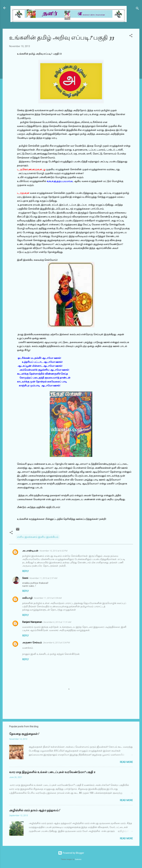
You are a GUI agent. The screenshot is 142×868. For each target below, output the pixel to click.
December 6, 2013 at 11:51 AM (57, 622)
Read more (126, 762)
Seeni (25, 578)
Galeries (78, 859)
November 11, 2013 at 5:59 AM (48, 598)
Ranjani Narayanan (32, 622)
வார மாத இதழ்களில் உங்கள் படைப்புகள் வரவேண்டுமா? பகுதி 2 (52, 772)
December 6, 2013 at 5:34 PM (57, 643)
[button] (131, 36)
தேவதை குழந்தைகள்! (24, 734)
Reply (26, 571)
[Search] (137, 9)
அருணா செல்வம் (32, 643)
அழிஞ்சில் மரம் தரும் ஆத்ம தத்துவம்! (35, 810)
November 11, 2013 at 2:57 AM (43, 578)
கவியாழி (27, 598)
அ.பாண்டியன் (30, 551)
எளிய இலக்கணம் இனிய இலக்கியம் (38, 537)
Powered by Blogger (71, 853)
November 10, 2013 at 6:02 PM (53, 551)
